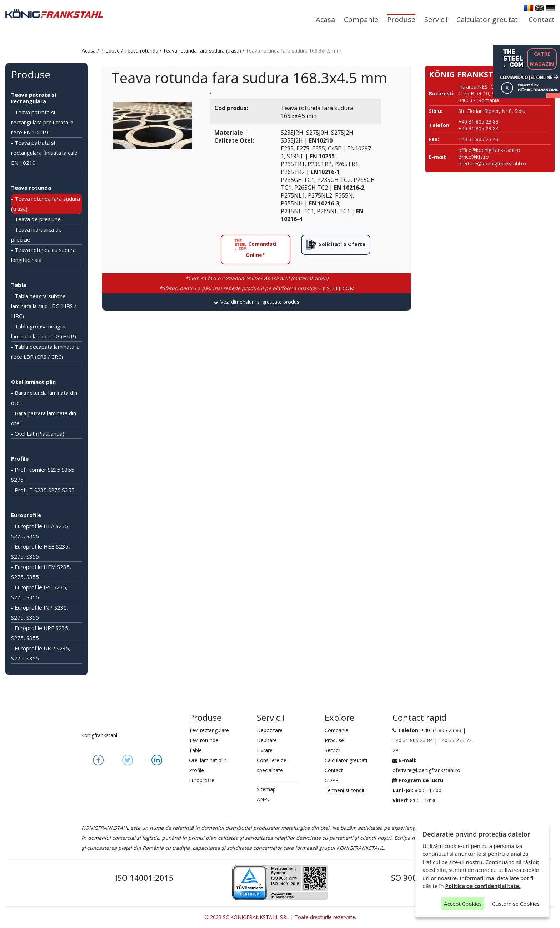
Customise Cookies (516, 904)
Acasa (325, 19)
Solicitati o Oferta (336, 245)
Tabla (19, 285)
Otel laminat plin (33, 382)
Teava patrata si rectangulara (34, 98)
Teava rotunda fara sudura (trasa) (202, 51)
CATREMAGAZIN (542, 59)
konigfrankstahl (99, 735)
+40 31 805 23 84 (413, 740)
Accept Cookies (463, 904)
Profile (20, 458)
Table (195, 750)
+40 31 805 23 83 (441, 730)
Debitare (267, 740)
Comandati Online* (255, 249)
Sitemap (266, 789)
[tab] (257, 302)
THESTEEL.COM (257, 288)
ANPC (264, 799)
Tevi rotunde (204, 740)
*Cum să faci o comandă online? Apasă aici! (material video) (257, 278)
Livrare (265, 750)
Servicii (436, 19)
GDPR (332, 780)
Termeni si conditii (346, 790)
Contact (542, 19)
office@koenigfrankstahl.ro (489, 150)
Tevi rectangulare (209, 730)
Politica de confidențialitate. (483, 886)
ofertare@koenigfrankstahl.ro (492, 163)
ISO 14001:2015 (144, 878)
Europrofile (26, 515)
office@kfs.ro (474, 157)
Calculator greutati (488, 19)
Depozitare (270, 730)
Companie (361, 19)
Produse (401, 19)
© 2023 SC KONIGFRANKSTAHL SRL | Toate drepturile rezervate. (280, 917)
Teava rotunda (141, 51)
